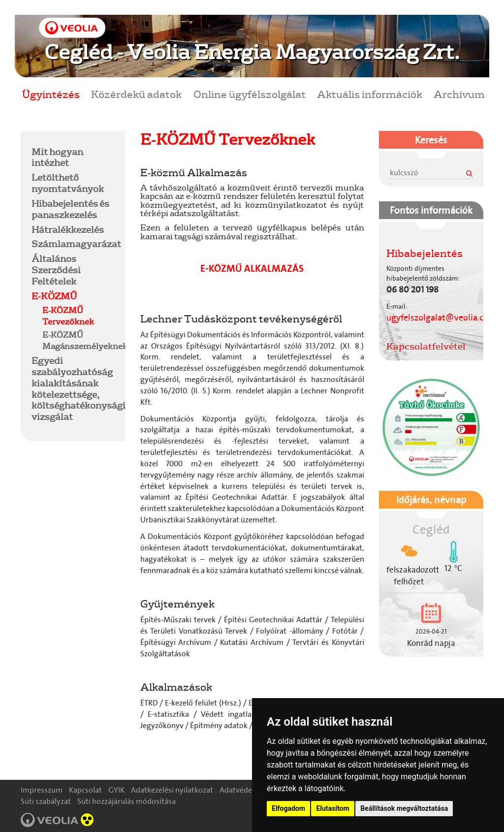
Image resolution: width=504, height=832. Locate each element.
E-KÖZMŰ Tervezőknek (68, 316)
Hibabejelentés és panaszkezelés (70, 209)
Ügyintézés (51, 94)
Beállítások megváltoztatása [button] (404, 808)
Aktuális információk (370, 94)
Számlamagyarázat (76, 244)
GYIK (116, 790)
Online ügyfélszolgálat (250, 94)
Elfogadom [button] (288, 808)
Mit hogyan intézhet (57, 157)
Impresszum (42, 790)
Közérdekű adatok (136, 94)
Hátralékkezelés (68, 229)
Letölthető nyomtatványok (68, 183)
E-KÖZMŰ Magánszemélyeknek (85, 340)
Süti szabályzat (46, 801)
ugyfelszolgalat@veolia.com (441, 318)
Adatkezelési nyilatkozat (172, 790)
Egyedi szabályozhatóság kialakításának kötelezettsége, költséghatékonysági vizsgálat (79, 388)
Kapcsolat (85, 790)
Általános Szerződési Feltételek (56, 270)
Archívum (459, 94)
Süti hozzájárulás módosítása (126, 801)
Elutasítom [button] (332, 808)
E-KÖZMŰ (54, 296)
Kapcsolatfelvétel (426, 346)
